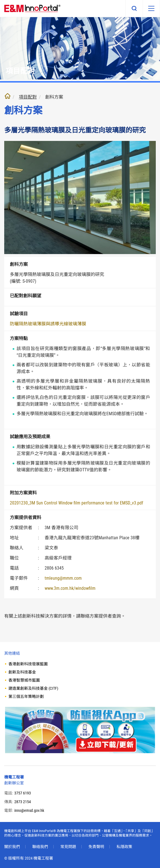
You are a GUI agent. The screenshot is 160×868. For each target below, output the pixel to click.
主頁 (8, 96)
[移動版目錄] (151, 8)
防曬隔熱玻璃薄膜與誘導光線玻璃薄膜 (48, 324)
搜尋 (134, 8)
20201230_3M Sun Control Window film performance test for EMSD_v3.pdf (76, 503)
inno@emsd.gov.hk (29, 810)
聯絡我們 (40, 847)
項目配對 (28, 97)
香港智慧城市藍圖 (24, 680)
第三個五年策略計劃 (26, 696)
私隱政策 (124, 847)
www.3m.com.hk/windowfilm (70, 588)
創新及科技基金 (22, 672)
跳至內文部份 (0, 0)
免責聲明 (96, 847)
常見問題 (68, 847)
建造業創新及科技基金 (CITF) (33, 688)
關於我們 (12, 847)
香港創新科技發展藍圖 (28, 664)
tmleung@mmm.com (63, 578)
